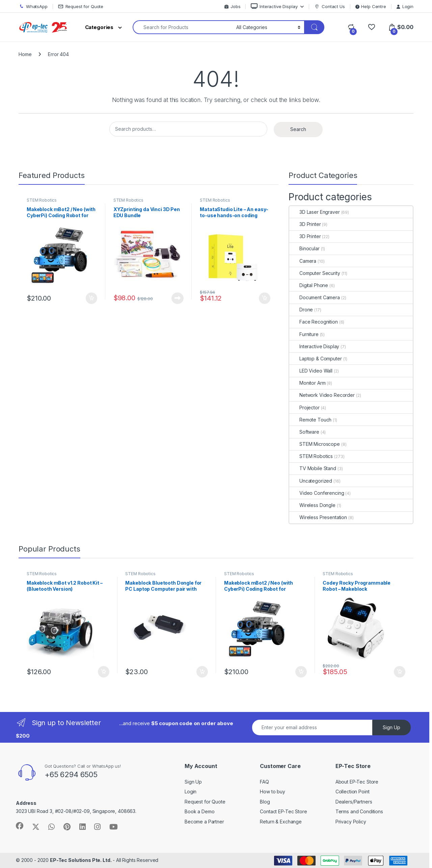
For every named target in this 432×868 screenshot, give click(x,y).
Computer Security (315, 273)
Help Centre (371, 6)
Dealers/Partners (354, 802)
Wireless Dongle (312, 505)
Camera (303, 261)
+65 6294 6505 (71, 774)
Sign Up (391, 727)
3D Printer (305, 224)
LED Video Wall (311, 371)
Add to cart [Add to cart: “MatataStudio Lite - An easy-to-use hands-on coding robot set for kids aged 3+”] (265, 298)
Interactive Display (274, 6)
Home (25, 54)
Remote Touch (310, 420)
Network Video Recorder (322, 395)
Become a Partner (204, 822)
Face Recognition (314, 322)
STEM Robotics (42, 200)
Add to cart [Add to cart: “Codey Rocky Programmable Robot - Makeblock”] (400, 672)
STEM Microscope (315, 444)
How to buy (273, 792)
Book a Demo (199, 811)
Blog (265, 802)
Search (298, 129)
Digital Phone (309, 285)
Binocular (304, 248)
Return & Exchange (281, 822)
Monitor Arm (307, 383)
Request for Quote (81, 7)
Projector (304, 407)
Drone (301, 310)
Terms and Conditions (359, 811)
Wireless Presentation (318, 517)
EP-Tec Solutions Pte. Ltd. (81, 860)
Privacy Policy (351, 822)
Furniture (304, 334)
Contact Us (329, 7)
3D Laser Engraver (315, 212)
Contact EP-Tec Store (283, 811)
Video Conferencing (317, 493)
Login (405, 6)
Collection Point (353, 792)
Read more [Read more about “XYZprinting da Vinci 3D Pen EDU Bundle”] (178, 298)
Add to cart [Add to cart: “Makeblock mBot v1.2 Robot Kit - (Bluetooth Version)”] (104, 672)
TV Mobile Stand (313, 468)
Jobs (232, 6)
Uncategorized (311, 481)
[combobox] (183, 27)
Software (304, 432)
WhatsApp (33, 7)
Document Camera (315, 297)
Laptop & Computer (316, 359)
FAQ (264, 782)
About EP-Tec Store (357, 782)
